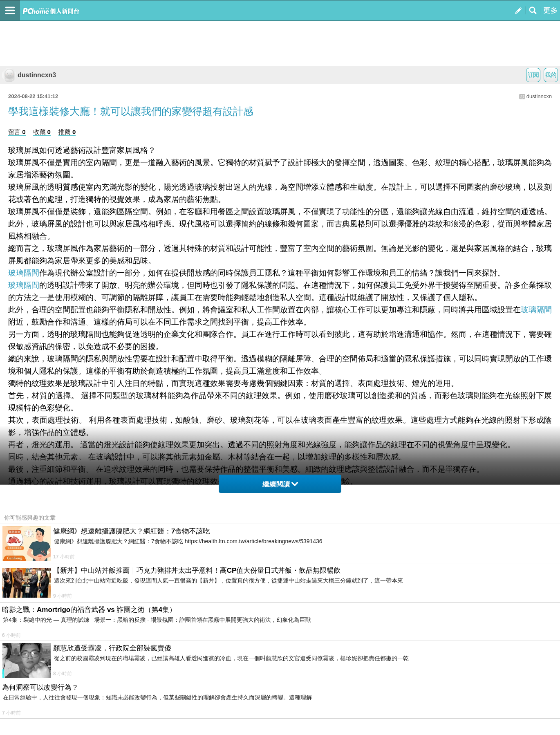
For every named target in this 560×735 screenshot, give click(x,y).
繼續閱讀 (280, 484)
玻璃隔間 (24, 273)
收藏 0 (42, 132)
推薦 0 (67, 132)
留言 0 (17, 132)
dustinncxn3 (29, 75)
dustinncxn (539, 96)
